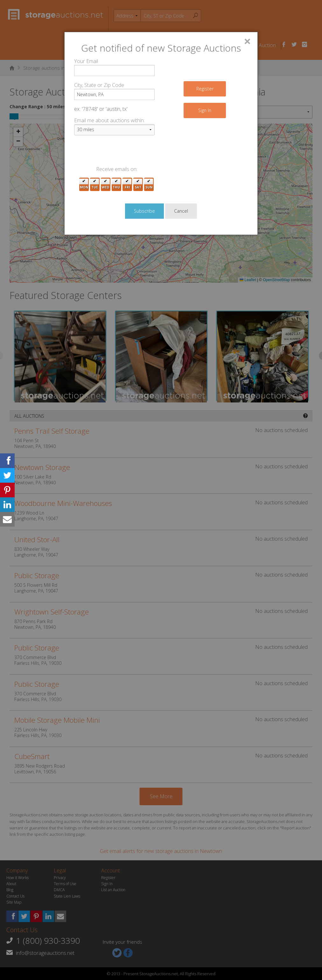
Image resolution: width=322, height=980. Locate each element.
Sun (149, 185)
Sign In (205, 110)
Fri (127, 185)
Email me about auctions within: (109, 120)
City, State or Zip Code (99, 85)
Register (205, 89)
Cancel (181, 211)
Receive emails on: (117, 169)
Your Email (86, 61)
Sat (138, 185)
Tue (95, 185)
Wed (106, 185)
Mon (84, 185)
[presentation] (122, 153)
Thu (116, 185)
